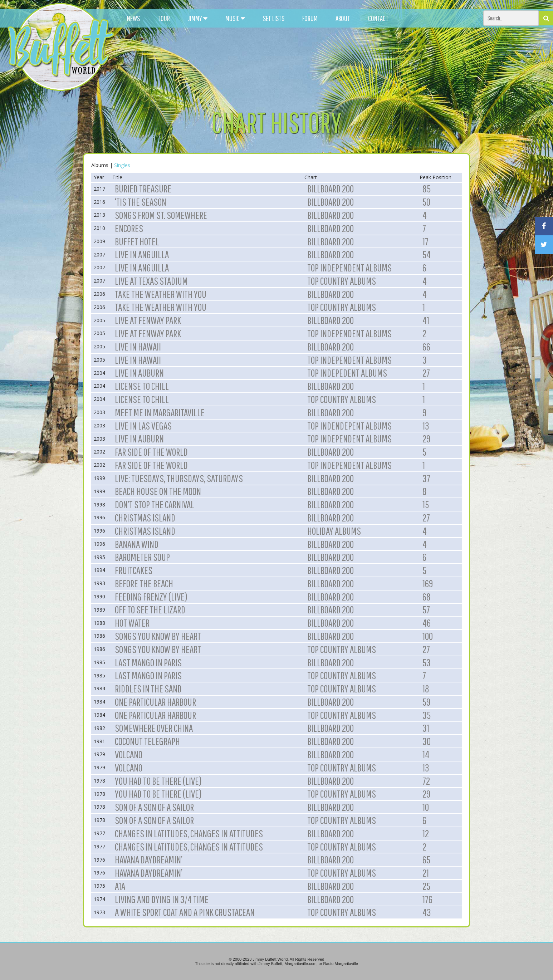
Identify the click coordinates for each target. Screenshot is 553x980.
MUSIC (235, 18)
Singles (122, 165)
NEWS (133, 18)
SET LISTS (274, 18)
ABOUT (343, 18)
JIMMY (198, 18)
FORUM (310, 18)
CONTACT (378, 18)
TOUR (164, 18)
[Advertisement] (342, 64)
